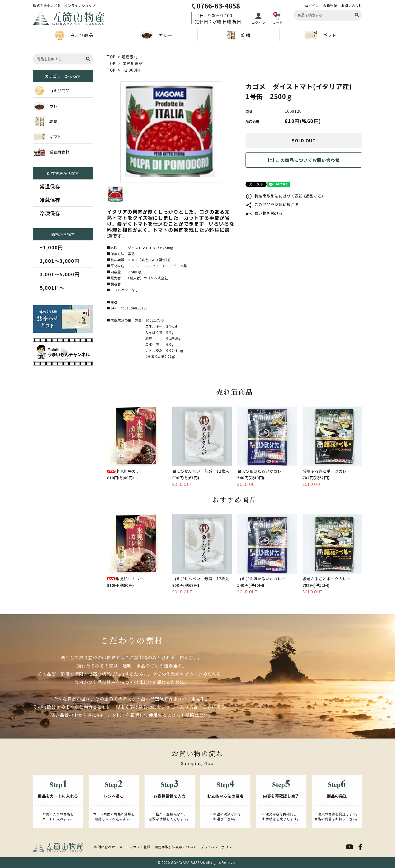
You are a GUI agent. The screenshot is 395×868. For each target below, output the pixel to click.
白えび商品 (74, 35)
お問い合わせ (352, 5)
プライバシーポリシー (218, 847)
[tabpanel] (171, 132)
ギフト (321, 35)
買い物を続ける (264, 213)
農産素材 (130, 57)
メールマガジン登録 (135, 847)
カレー (156, 35)
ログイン (312, 5)
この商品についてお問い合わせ (304, 160)
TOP (111, 57)
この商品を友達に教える (272, 204)
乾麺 (238, 35)
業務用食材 (133, 63)
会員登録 (330, 5)
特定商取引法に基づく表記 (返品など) (284, 196)
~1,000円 (131, 70)
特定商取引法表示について (176, 847)
